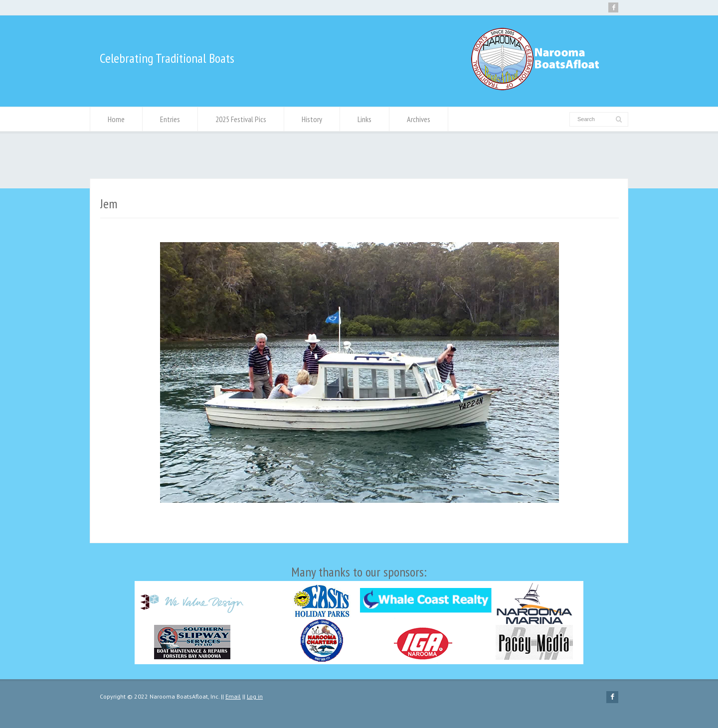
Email (233, 696)
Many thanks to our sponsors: (359, 614)
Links (364, 119)
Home (116, 119)
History (312, 119)
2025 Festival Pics (241, 119)
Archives (419, 119)
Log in (255, 696)
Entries (170, 119)
